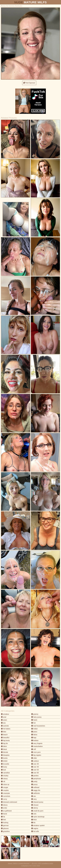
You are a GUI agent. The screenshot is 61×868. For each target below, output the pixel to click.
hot (33, 723)
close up (5, 784)
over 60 (35, 773)
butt (3, 770)
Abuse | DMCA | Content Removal (19, 863)
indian (34, 729)
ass (3, 723)
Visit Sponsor (29, 83)
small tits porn (37, 811)
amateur (5, 714)
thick (34, 820)
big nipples (36, 755)
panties (35, 776)
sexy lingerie (37, 743)
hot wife (35, 831)
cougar (5, 787)
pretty (34, 782)
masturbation (37, 746)
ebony (4, 805)
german (5, 825)
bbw (4, 732)
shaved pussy (37, 802)
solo (34, 814)
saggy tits (36, 790)
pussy (34, 784)
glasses (5, 828)
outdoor (35, 761)
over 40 (35, 767)
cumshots (6, 796)
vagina (35, 828)
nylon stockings (38, 817)
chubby (5, 776)
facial (4, 814)
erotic (4, 808)
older (34, 758)
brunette (5, 764)
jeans (34, 732)
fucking (5, 823)
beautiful (5, 738)
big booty (5, 740)
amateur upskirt (38, 825)
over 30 (35, 764)
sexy (34, 799)
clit (3, 782)
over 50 (35, 770)
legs (34, 738)
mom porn (36, 752)
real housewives (38, 726)
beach (4, 735)
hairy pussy (36, 717)
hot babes (6, 729)
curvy (4, 799)
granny (35, 714)
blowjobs (5, 755)
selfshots (36, 793)
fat (3, 817)
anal (4, 717)
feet (3, 820)
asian (4, 720)
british (4, 761)
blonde (5, 752)
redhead (35, 787)
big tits (4, 743)
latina (34, 735)
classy (4, 779)
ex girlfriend (6, 811)
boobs (4, 758)
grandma (5, 831)
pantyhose (36, 779)
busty (4, 767)
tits (33, 823)
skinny (35, 808)
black (4, 749)
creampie (5, 793)
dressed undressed (9, 802)
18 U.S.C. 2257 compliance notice (42, 863)
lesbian (35, 740)
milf (34, 749)
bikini (4, 746)
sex (34, 796)
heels (34, 720)
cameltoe (5, 773)
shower (35, 805)
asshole (5, 726)
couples (5, 790)
